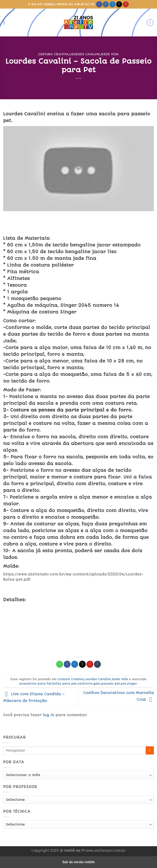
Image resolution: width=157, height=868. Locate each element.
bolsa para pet (64, 684)
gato (97, 684)
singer (132, 684)
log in (49, 715)
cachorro (85, 684)
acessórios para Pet (35, 684)
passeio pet (111, 684)
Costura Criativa (53, 54)
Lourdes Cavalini (85, 54)
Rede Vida (110, 54)
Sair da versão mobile (79, 862)
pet (123, 684)
